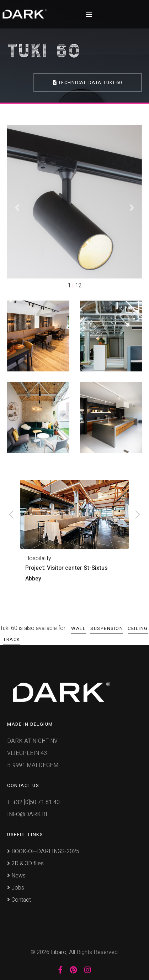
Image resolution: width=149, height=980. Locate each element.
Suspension (107, 627)
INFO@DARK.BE (28, 813)
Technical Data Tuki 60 (87, 82)
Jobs (16, 887)
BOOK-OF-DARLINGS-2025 (43, 850)
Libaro (59, 951)
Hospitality (38, 558)
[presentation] (12, 515)
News (16, 875)
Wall (78, 627)
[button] (17, 207)
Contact (19, 899)
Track (12, 638)
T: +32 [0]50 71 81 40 (33, 801)
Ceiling (138, 627)
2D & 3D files (25, 862)
